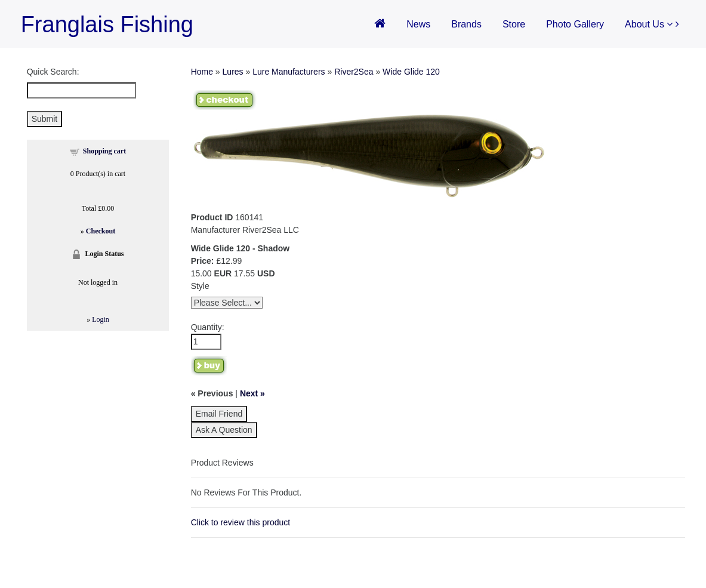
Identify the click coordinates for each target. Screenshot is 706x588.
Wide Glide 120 (411, 72)
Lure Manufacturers (289, 72)
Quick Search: (53, 72)
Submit (45, 119)
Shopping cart (104, 151)
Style (200, 286)
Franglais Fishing (107, 24)
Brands (466, 24)
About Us (649, 24)
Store (514, 24)
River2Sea (354, 72)
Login (101, 319)
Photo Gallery (575, 24)
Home (202, 72)
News (418, 24)
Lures (233, 72)
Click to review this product (241, 522)
